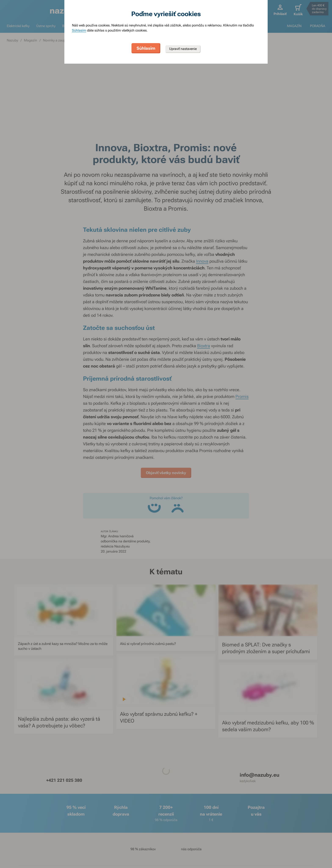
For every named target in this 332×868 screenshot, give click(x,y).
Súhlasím (79, 30)
